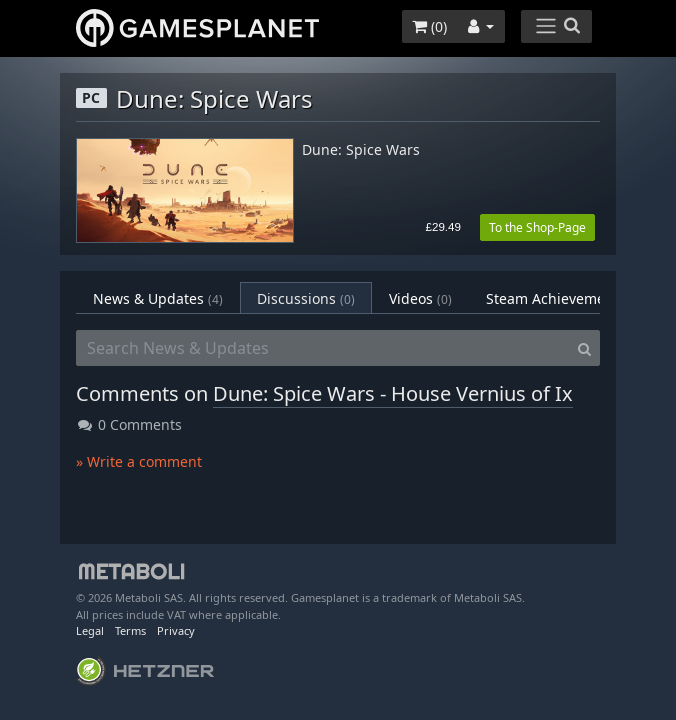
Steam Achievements (572, 298)
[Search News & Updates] (323, 348)
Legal (90, 630)
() (429, 26)
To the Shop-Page (537, 227)
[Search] (584, 348)
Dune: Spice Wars (361, 150)
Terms (130, 630)
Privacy (176, 630)
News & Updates (158, 298)
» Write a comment (139, 461)
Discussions (306, 298)
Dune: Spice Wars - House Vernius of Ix (393, 393)
